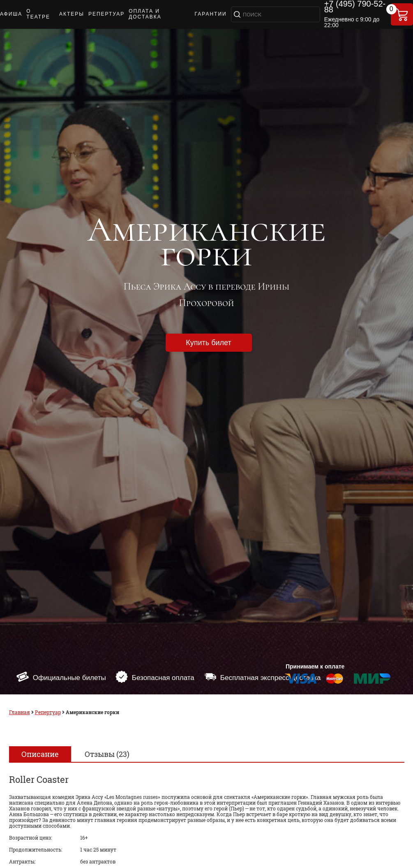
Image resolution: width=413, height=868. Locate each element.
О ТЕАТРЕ (38, 14)
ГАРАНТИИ (210, 14)
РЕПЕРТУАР (106, 14)
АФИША (11, 14)
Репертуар (48, 712)
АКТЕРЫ (72, 14)
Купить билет (208, 343)
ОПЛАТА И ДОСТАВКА (145, 14)
